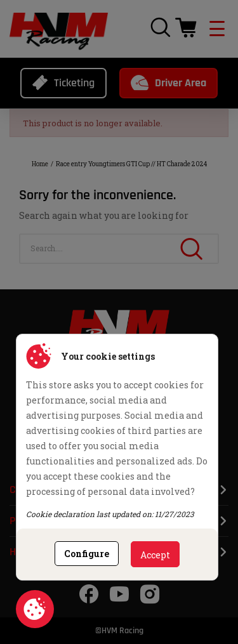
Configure (87, 554)
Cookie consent (35, 609)
